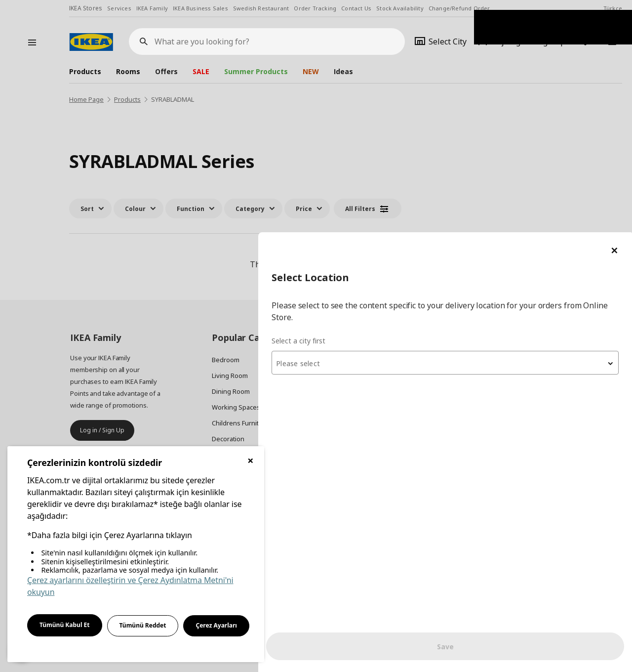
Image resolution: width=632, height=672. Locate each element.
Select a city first (435, 108)
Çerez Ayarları (216, 625)
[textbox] (513, 131)
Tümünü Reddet (143, 625)
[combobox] (513, 130)
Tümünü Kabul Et (65, 625)
